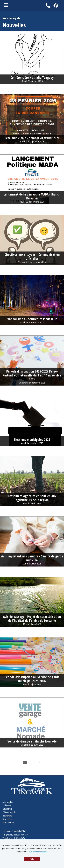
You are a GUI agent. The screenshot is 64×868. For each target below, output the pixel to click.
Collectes (7, 805)
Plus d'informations (38, 852)
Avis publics (8, 802)
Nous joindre (8, 822)
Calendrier (7, 809)
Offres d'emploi (10, 812)
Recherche (7, 816)
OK (32, 859)
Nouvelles (7, 819)
